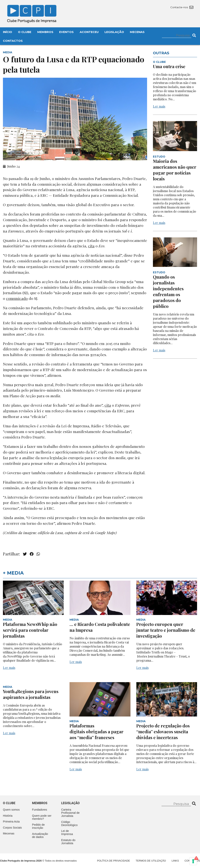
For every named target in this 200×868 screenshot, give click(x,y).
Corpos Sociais (12, 828)
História (8, 816)
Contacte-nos (182, 7)
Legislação (114, 32)
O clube (9, 803)
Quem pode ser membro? (42, 817)
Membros (45, 32)
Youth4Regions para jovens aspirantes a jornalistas (31, 694)
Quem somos (11, 810)
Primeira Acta (11, 822)
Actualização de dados (40, 835)
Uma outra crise (169, 66)
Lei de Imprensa (67, 832)
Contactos (13, 41)
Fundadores (40, 810)
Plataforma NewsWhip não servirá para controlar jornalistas (30, 630)
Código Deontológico (69, 823)
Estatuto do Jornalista (68, 842)
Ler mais (159, 106)
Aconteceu (89, 32)
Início (8, 32)
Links (175, 861)
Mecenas (137, 32)
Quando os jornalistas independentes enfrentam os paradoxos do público (168, 291)
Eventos (66, 32)
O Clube (25, 32)
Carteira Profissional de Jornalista (70, 813)
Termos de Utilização (151, 861)
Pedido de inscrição (38, 826)
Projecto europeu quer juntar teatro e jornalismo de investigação (166, 630)
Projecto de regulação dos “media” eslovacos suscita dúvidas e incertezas (163, 732)
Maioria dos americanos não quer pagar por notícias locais (175, 170)
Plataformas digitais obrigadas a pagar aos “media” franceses (96, 732)
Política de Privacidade (113, 861)
